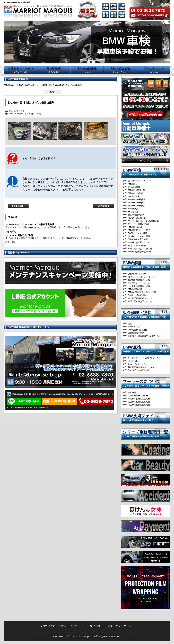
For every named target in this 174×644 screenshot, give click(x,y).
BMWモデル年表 (135, 193)
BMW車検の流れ (135, 227)
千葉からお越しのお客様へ (140, 399)
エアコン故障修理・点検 (139, 280)
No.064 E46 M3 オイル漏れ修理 (31, 103)
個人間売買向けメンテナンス (141, 367)
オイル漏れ (30, 114)
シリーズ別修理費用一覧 (145, 432)
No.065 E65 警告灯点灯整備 (19, 235)
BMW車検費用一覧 (136, 190)
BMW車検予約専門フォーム (140, 252)
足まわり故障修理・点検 (139, 286)
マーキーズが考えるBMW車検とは (143, 221)
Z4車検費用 (133, 209)
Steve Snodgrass (51, 632)
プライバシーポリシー (138, 396)
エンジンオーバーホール (139, 283)
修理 (39, 114)
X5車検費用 (133, 212)
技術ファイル (20, 111)
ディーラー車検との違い (139, 224)
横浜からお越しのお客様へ (140, 402)
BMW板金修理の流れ (137, 330)
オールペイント (135, 327)
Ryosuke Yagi (135, 632)
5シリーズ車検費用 (137, 203)
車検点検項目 (134, 187)
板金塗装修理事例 (136, 333)
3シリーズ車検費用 (137, 199)
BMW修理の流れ (135, 289)
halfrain (99, 631)
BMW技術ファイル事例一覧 (38, 85)
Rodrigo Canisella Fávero (84, 632)
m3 (11, 111)
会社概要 (132, 393)
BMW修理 (132, 263)
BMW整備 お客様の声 (138, 239)
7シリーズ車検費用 (137, 206)
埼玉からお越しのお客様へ (140, 405)
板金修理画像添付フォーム (140, 298)
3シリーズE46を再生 (137, 295)
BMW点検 (132, 347)
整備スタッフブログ (137, 246)
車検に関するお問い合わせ (140, 249)
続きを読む (11, 231)
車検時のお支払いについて (140, 242)
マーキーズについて (142, 382)
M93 (83, 631)
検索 (52, 92)
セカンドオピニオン (137, 364)
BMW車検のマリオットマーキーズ (62, 626)
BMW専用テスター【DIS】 (140, 230)
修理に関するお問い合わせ (140, 301)
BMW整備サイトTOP (13, 85)
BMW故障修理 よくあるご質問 (142, 292)
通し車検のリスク (136, 215)
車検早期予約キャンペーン (140, 181)
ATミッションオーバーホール (141, 277)
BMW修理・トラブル (137, 274)
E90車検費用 (134, 196)
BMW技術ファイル (140, 416)
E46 (17, 114)
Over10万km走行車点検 (139, 370)
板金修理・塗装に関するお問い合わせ (145, 336)
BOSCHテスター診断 (138, 233)
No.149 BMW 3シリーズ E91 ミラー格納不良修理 (30, 224)
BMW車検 (132, 170)
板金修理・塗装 (137, 313)
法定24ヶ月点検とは (137, 218)
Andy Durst (113, 632)
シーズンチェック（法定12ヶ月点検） (145, 358)
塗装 (130, 324)
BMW (11, 114)
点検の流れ (133, 361)
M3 (22, 114)
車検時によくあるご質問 (139, 236)
